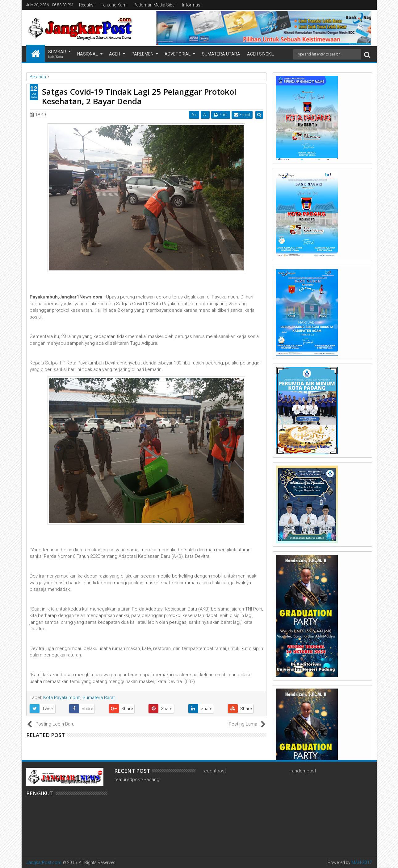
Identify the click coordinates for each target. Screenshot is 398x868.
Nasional (88, 54)
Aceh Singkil (260, 54)
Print (221, 115)
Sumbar (57, 54)
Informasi (192, 5)
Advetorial (178, 54)
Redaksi (87, 5)
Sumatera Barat (99, 697)
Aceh (115, 54)
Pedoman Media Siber (155, 5)
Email (243, 115)
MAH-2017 (362, 862)
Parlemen (142, 54)
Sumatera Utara (221, 54)
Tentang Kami (114, 5)
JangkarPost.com (44, 862)
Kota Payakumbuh (62, 697)
